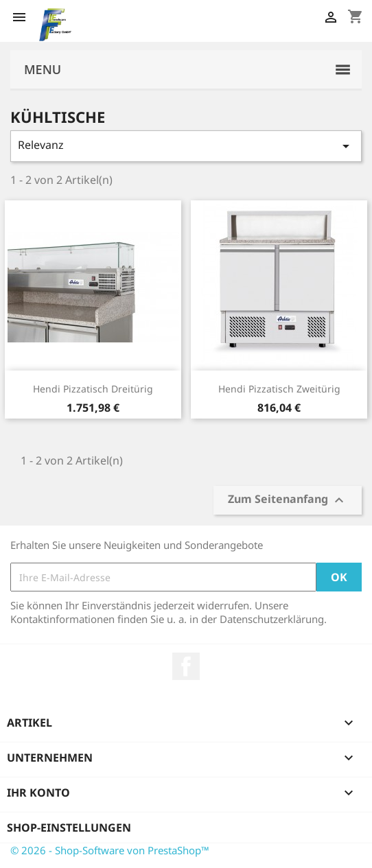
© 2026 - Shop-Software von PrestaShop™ (110, 850)
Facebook (186, 666)
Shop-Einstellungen (69, 828)
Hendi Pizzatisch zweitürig (279, 389)
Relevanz (186, 146)
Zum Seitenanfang (288, 501)
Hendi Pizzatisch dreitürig (93, 389)
